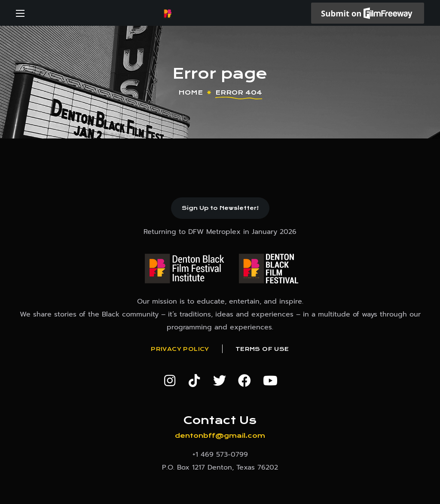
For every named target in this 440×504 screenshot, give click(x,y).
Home (191, 92)
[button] (220, 208)
